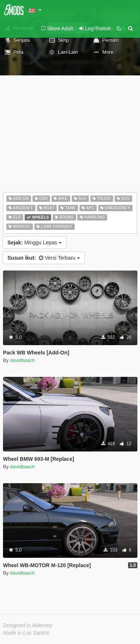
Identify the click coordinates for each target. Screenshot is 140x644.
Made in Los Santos (26, 633)
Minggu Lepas (35, 243)
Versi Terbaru (44, 258)
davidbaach (23, 360)
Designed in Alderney (28, 625)
